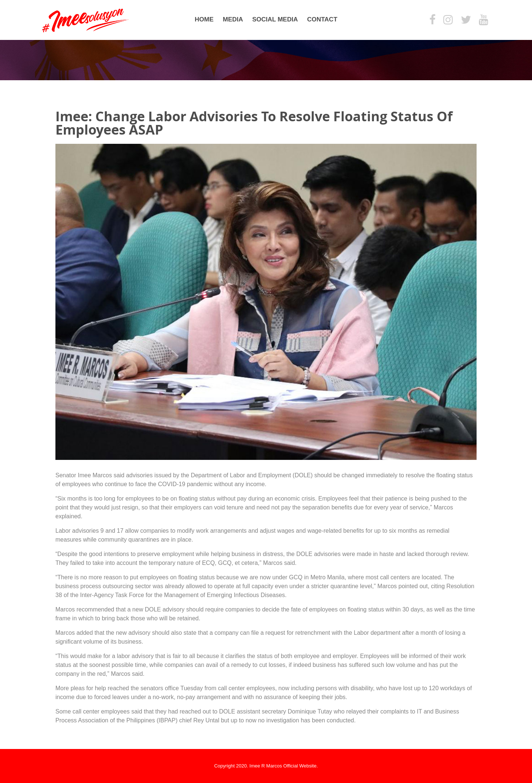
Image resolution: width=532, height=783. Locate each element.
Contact (322, 19)
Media (233, 19)
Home (204, 19)
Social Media (275, 19)
